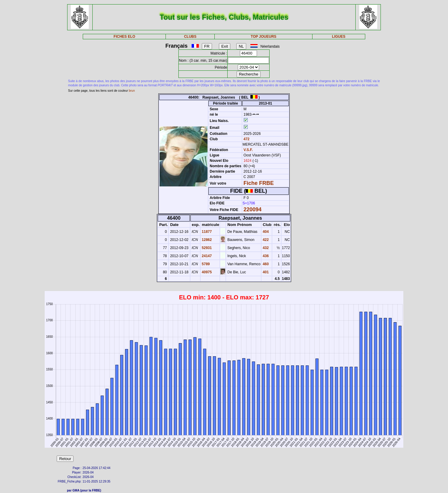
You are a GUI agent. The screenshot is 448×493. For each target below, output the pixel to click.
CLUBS (190, 37)
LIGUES (339, 37)
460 (265, 264)
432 (265, 248)
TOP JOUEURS (264, 37)
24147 (206, 256)
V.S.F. (248, 150)
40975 (206, 272)
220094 (252, 209)
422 (265, 240)
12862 (206, 240)
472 (246, 139)
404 (265, 232)
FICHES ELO (124, 37)
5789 (205, 264)
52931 (206, 248)
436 (265, 256)
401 (265, 272)
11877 (206, 232)
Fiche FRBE (259, 183)
